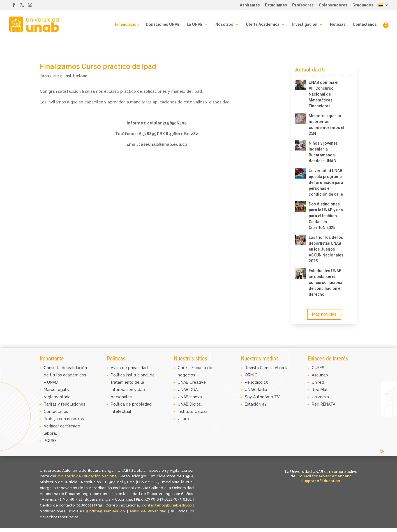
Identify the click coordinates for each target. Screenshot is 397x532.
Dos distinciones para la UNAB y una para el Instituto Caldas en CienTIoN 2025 (326, 216)
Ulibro (183, 419)
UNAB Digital (190, 404)
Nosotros (224, 25)
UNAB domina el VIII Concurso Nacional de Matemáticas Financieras (324, 94)
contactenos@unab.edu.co (167, 505)
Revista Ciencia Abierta (267, 368)
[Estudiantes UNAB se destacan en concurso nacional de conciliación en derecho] (301, 273)
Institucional (77, 76)
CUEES (318, 368)
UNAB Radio (256, 390)
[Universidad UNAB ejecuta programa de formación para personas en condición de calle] (301, 173)
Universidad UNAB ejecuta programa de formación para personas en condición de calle (326, 182)
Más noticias (324, 314)
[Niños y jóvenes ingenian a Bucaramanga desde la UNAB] (301, 146)
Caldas (201, 411)
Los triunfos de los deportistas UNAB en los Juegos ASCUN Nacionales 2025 (326, 249)
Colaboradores (333, 5)
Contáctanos (365, 25)
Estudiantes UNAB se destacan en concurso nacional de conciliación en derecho (326, 283)
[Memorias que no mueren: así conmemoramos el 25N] (301, 118)
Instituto (186, 411)
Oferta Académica (263, 25)
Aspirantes (250, 5)
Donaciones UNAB (163, 25)
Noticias (338, 25)
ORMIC (251, 375)
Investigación (305, 25)
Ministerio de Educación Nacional (88, 476)
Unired (318, 382)
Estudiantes (276, 5)
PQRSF (50, 441)
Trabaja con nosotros (64, 419)
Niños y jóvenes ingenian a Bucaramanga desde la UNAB (323, 152)
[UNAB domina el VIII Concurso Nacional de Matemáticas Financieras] (301, 85)
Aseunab (320, 375)
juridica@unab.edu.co (106, 511)
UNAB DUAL (189, 390)
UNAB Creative (192, 382)
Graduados (363, 5)
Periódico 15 (256, 382)
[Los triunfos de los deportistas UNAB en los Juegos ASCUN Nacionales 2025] (301, 240)
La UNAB (195, 25)
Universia (320, 397)
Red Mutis (321, 390)
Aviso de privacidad (129, 368)
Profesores (303, 5)
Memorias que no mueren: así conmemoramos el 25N (326, 125)
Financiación (127, 25)
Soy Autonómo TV (262, 397)
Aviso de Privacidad (149, 511)
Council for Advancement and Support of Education (325, 478)
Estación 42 (256, 404)
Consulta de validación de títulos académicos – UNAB (65, 375)
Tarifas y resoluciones (64, 404)
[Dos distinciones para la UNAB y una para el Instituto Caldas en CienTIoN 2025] (301, 207)
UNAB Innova (190, 397)
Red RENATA (324, 404)
